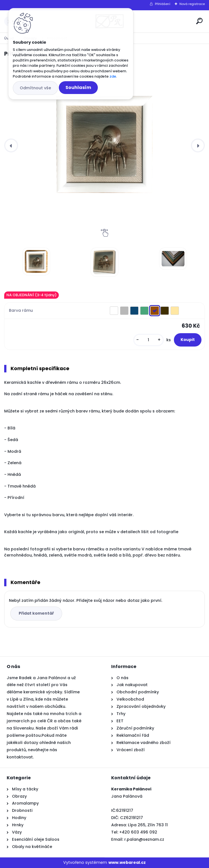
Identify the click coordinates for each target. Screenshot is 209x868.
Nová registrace (192, 4)
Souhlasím (78, 87)
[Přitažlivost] (104, 145)
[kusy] (149, 340)
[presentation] (11, 145)
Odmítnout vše (35, 88)
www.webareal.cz (127, 862)
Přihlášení (163, 4)
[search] (199, 21)
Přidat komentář (36, 613)
